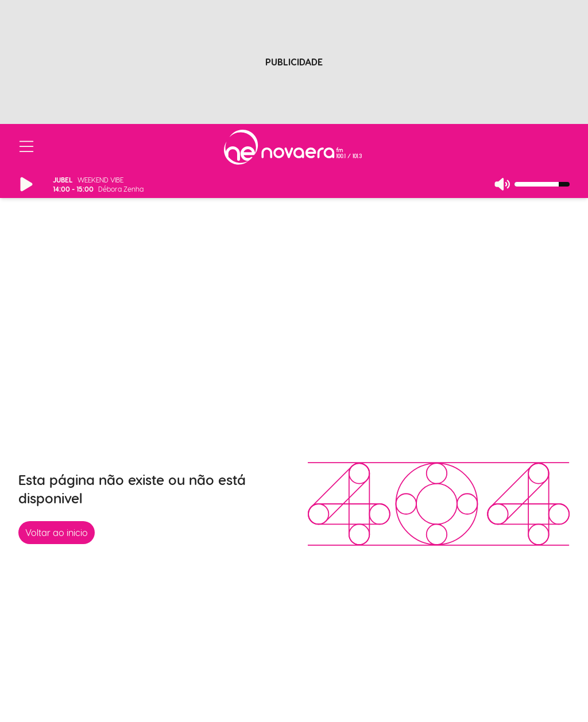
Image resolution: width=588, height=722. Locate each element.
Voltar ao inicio (57, 532)
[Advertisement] (294, 53)
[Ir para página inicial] (293, 147)
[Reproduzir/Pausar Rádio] (26, 184)
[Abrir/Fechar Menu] (26, 147)
